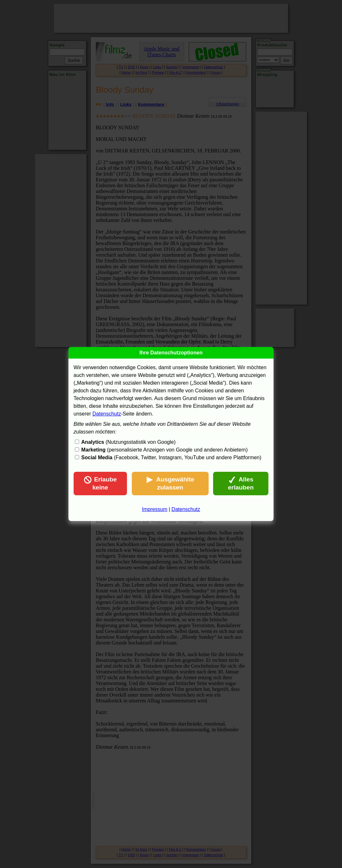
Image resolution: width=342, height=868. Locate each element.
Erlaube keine (100, 483)
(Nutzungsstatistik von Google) (128, 442)
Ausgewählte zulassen (170, 483)
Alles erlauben (241, 483)
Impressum (154, 509)
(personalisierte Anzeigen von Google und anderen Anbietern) (165, 450)
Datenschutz (107, 414)
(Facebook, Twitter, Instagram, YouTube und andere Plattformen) (171, 457)
